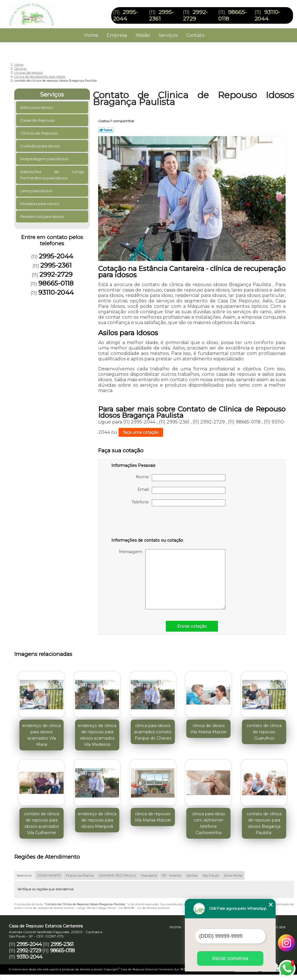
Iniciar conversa (230, 958)
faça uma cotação (141, 432)
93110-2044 (267, 15)
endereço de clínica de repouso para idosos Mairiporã (97, 820)
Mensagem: (172, 579)
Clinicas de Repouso (40, 133)
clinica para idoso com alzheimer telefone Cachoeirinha (209, 823)
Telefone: (178, 503)
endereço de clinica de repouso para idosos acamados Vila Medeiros (97, 735)
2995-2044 (125, 15)
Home (91, 35)
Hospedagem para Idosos (45, 159)
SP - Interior (172, 875)
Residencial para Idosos (42, 216)
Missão (143, 35)
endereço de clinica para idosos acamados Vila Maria (42, 735)
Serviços (168, 35)
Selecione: (24, 875)
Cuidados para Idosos (41, 146)
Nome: (181, 478)
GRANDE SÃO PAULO (117, 875)
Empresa (117, 35)
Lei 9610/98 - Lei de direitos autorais (144, 908)
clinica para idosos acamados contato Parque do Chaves (153, 732)
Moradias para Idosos (40, 204)
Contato (195, 35)
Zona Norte (233, 875)
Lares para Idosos (37, 191)
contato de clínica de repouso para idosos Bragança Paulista (264, 823)
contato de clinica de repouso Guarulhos (264, 732)
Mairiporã (149, 875)
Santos (192, 875)
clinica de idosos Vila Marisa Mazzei (208, 729)
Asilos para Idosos (37, 107)
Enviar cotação (192, 626)
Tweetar (106, 130)
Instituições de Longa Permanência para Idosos (52, 175)
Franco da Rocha (80, 875)
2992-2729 (195, 15)
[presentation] (148, 523)
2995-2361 (56, 265)
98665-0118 (56, 283)
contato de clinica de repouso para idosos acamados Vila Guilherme (42, 823)
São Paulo (211, 875)
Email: (181, 490)
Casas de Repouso (38, 120)
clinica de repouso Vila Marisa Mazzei (153, 817)
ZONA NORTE (49, 875)
